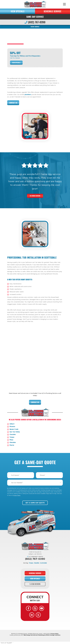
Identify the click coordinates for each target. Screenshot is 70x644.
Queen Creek (14, 429)
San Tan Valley (15, 432)
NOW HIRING (35, 27)
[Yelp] (38, 615)
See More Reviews (35, 196)
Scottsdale (44, 563)
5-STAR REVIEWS (35, 584)
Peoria (12, 445)
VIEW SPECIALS (18, 11)
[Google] (35, 608)
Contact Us (13, 103)
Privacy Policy (17, 495)
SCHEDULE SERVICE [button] (52, 11)
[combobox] (35, 483)
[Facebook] (28, 608)
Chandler (13, 434)
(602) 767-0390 (35, 22)
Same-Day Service (35, 17)
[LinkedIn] (32, 615)
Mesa (11, 440)
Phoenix (12, 426)
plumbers (28, 94)
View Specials (16, 63)
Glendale (13, 442)
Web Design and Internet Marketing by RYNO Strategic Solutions (42, 635)
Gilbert (12, 424)
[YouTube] (42, 608)
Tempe (12, 437)
